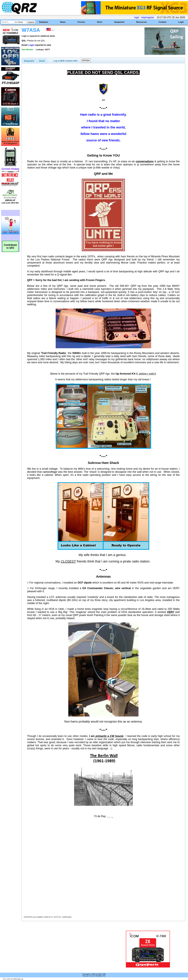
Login (181, 22)
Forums (81, 22)
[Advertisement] (68, 949)
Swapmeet (119, 22)
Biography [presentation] (29, 61)
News (63, 22)
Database (44, 22)
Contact (163, 22)
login (137, 17)
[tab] (29, 61)
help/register (148, 17)
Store (100, 22)
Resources (142, 22)
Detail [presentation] (42, 61)
